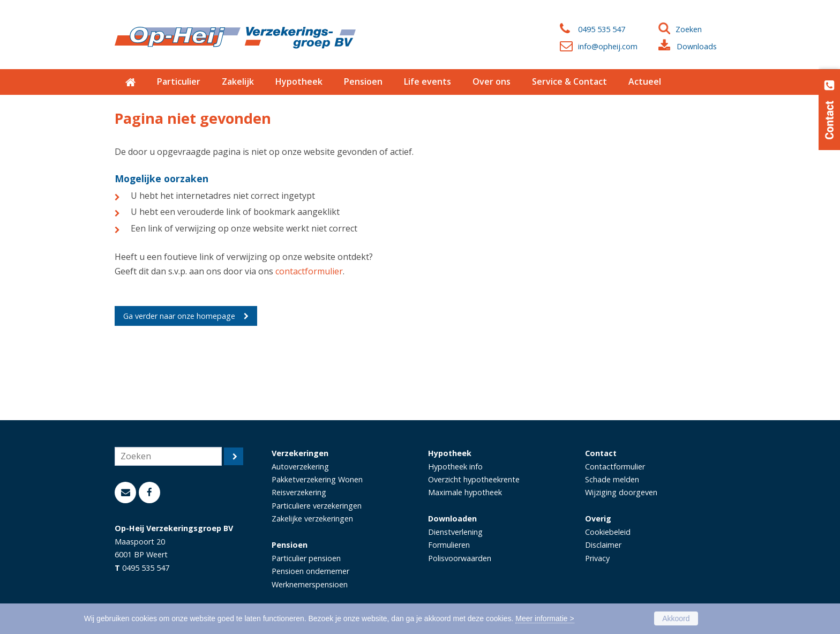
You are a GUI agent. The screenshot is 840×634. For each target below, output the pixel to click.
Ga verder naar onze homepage (179, 316)
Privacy (597, 558)
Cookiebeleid (608, 532)
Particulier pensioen (306, 558)
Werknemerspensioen (310, 584)
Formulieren (449, 545)
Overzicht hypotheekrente (474, 479)
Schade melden (612, 479)
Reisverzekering (299, 492)
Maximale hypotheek (465, 492)
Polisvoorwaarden (460, 558)
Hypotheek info (455, 467)
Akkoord (676, 618)
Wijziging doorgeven (621, 492)
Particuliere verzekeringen (317, 506)
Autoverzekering (300, 467)
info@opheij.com (608, 46)
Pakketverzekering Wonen (317, 479)
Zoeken (689, 29)
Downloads (697, 46)
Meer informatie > (545, 618)
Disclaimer (603, 545)
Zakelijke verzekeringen (312, 519)
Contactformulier (615, 467)
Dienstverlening (455, 532)
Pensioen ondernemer (310, 571)
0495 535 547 (602, 29)
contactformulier (309, 271)
